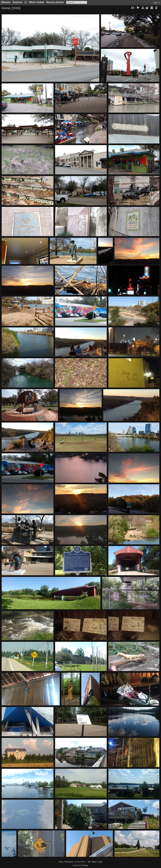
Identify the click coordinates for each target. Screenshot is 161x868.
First (61, 862)
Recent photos (55, 2)
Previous (69, 862)
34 (89, 862)
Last (100, 862)
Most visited (37, 2)
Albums (6, 2)
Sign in (157, 3)
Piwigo (85, 865)
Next (94, 862)
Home (6, 8)
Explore (17, 2)
